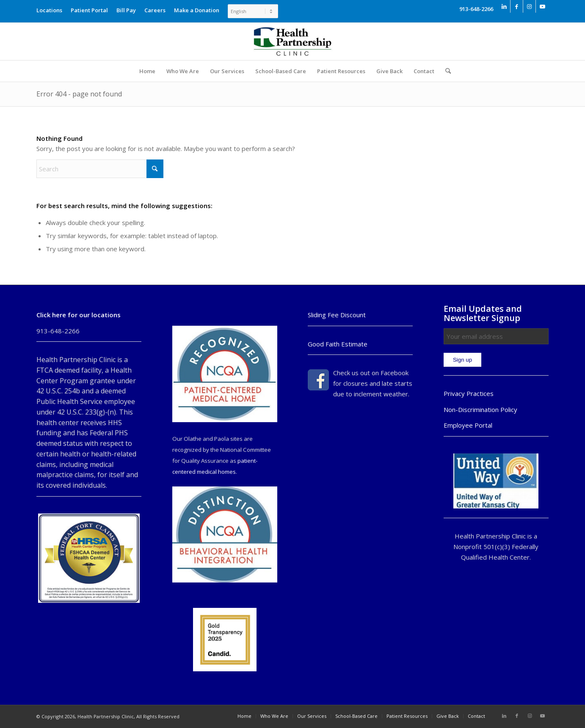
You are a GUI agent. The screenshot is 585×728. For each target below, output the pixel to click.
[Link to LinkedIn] (504, 6)
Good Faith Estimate (338, 344)
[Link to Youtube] (542, 6)
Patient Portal (89, 10)
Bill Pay (126, 10)
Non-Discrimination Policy (480, 409)
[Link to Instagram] (529, 6)
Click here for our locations (79, 315)
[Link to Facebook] (517, 6)
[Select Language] (253, 11)
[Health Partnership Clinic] (292, 41)
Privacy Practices (469, 393)
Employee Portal (468, 425)
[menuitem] (51, 8)
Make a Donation (197, 10)
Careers (155, 10)
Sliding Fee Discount (337, 315)
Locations (49, 10)
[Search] (445, 71)
